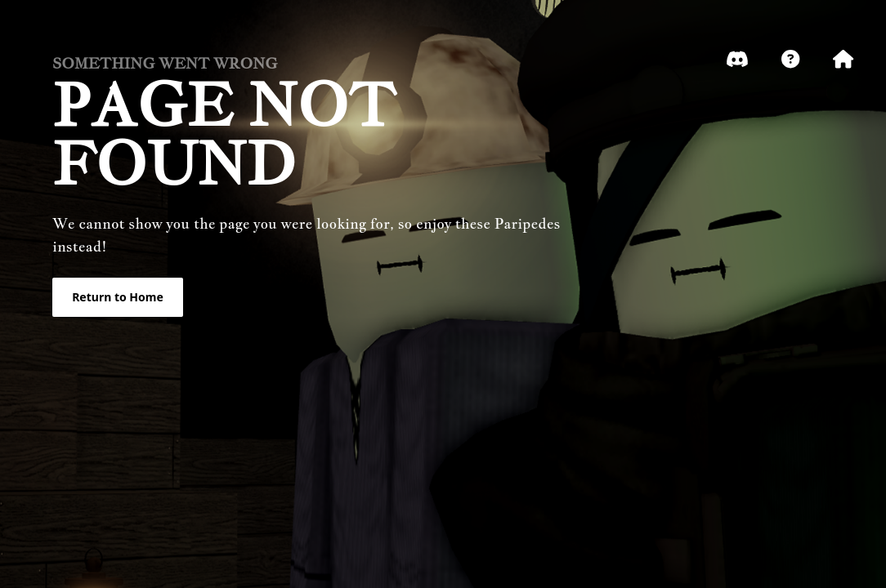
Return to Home (118, 297)
